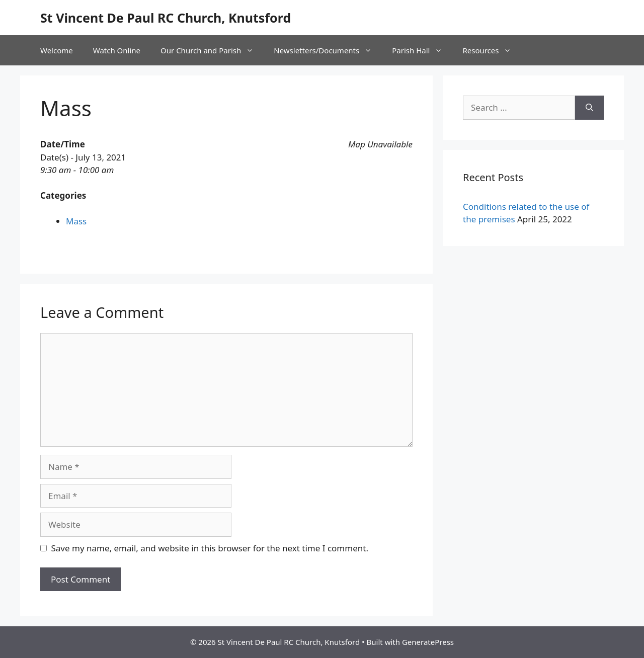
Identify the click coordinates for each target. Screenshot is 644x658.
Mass (76, 221)
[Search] (589, 108)
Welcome (57, 50)
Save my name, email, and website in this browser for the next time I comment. (210, 548)
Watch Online (117, 50)
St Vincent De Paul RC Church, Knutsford (166, 18)
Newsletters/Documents (328, 50)
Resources (492, 50)
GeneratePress (428, 642)
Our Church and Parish (212, 50)
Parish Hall (422, 50)
